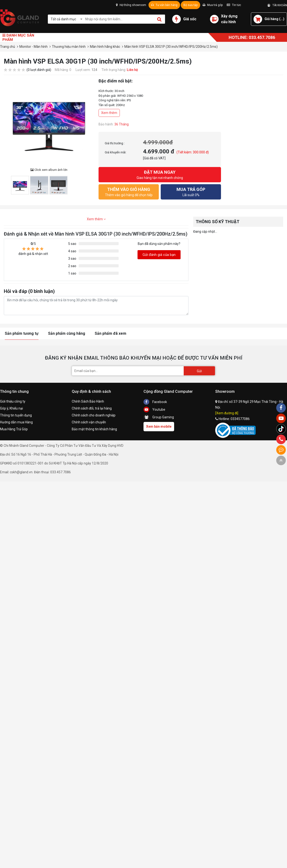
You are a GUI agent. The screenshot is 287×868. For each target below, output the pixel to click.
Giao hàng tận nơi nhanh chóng (160, 174)
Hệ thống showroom (131, 5)
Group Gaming (159, 417)
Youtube (154, 410)
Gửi (199, 371)
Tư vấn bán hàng (164, 5)
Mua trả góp (213, 5)
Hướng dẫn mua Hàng (16, 422)
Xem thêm (109, 113)
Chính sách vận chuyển (89, 422)
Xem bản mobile (159, 426)
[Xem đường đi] (227, 413)
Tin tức (234, 5)
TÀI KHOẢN (277, 5)
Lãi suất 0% (191, 191)
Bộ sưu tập (190, 5)
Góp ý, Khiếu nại (11, 408)
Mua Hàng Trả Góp (14, 429)
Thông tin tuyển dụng (16, 415)
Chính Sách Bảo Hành (88, 401)
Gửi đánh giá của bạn (159, 255)
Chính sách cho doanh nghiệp (94, 415)
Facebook (155, 402)
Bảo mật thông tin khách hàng (94, 429)
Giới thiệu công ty (13, 401)
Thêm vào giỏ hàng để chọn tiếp (129, 191)
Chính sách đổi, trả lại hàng (92, 408)
